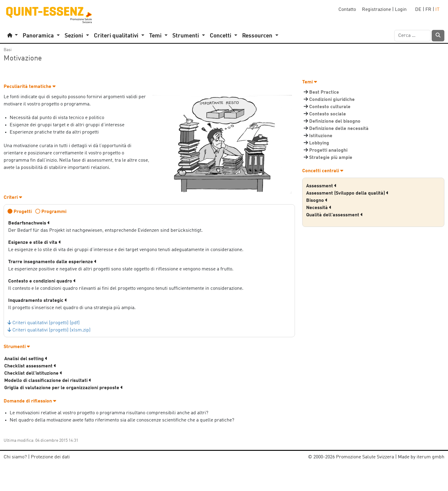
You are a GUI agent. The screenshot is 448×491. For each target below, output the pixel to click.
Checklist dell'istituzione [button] (33, 373)
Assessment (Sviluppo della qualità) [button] (347, 193)
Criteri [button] (13, 198)
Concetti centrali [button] (323, 171)
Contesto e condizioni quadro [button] (42, 281)
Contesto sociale (328, 114)
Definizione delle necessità (339, 129)
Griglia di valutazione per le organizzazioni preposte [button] (64, 388)
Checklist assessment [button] (30, 366)
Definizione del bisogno (335, 121)
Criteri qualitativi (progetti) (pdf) (46, 323)
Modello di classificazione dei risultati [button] (48, 381)
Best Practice (324, 92)
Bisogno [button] (317, 201)
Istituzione (321, 136)
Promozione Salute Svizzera (365, 457)
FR (428, 10)
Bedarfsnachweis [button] (29, 223)
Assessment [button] (321, 186)
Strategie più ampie (331, 158)
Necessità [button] (319, 208)
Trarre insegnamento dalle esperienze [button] (52, 262)
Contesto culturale (330, 107)
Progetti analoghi (328, 150)
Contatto (347, 10)
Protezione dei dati (50, 457)
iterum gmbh (430, 457)
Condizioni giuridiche (332, 100)
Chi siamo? (15, 457)
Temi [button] (310, 82)
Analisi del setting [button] (26, 359)
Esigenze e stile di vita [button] (35, 243)
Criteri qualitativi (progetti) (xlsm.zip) (51, 330)
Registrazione (376, 10)
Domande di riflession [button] (30, 401)
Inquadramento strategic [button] (38, 301)
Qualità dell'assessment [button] (334, 215)
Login (401, 10)
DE (418, 10)
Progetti (23, 212)
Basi (8, 50)
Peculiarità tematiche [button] (30, 87)
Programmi (54, 212)
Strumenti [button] (17, 347)
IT (437, 10)
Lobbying (319, 143)
